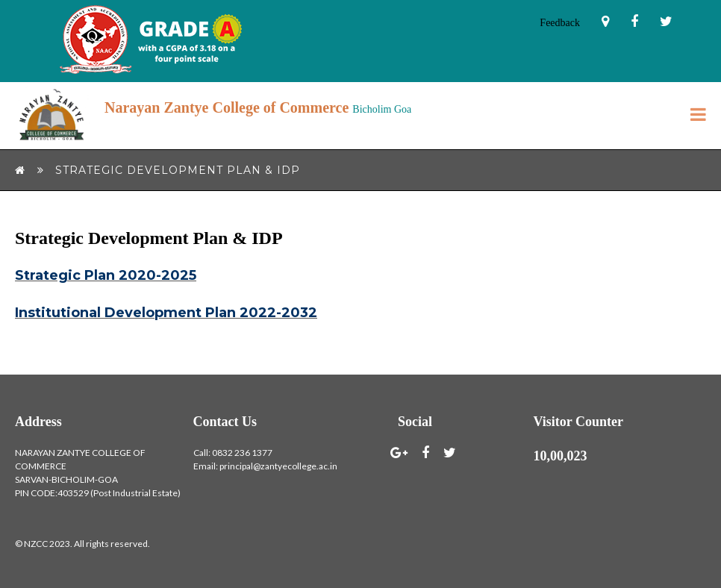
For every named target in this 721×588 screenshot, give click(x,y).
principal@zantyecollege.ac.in (278, 466)
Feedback (560, 23)
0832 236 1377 (242, 453)
